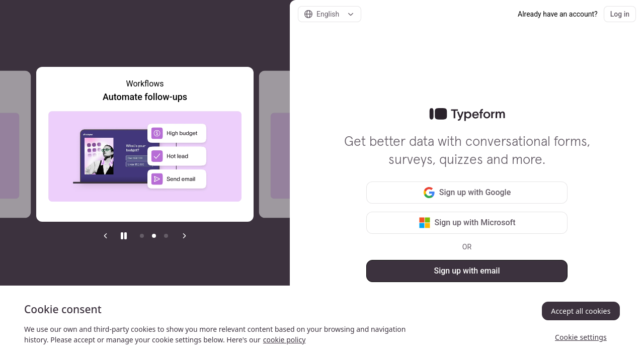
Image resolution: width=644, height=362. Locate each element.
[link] (467, 115)
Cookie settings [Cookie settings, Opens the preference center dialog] (581, 337)
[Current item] (142, 236)
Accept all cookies (581, 311)
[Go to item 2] (154, 236)
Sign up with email (467, 271)
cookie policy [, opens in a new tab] (284, 340)
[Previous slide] (106, 236)
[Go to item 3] (166, 236)
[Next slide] (184, 236)
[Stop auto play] (124, 236)
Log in (620, 14)
